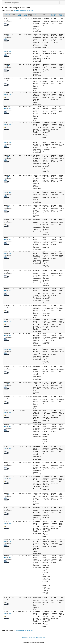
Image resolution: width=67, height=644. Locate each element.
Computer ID (7, 14)
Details (5, 20)
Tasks (9, 20)
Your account (32, 638)
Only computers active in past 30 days (23, 10)
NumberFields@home (11, 3)
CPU (34, 14)
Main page (25, 638)
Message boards (40, 638)
